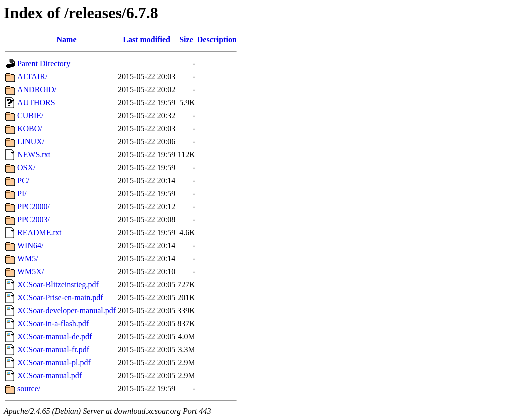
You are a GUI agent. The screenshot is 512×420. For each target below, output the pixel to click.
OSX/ (26, 168)
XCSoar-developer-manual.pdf (67, 311)
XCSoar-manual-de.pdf (55, 337)
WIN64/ (30, 246)
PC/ (23, 181)
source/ (29, 389)
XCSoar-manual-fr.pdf (53, 350)
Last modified (147, 40)
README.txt (39, 233)
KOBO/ (30, 129)
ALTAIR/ (32, 77)
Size (186, 40)
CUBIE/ (30, 116)
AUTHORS (36, 103)
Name (67, 40)
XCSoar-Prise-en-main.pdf (60, 298)
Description (217, 40)
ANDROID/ (37, 90)
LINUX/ (31, 142)
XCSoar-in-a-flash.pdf (53, 324)
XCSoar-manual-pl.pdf (54, 363)
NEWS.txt (34, 155)
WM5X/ (31, 272)
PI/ (22, 194)
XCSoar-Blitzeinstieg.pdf (58, 285)
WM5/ (28, 259)
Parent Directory (44, 64)
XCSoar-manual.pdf (50, 376)
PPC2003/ (34, 220)
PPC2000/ (34, 207)
